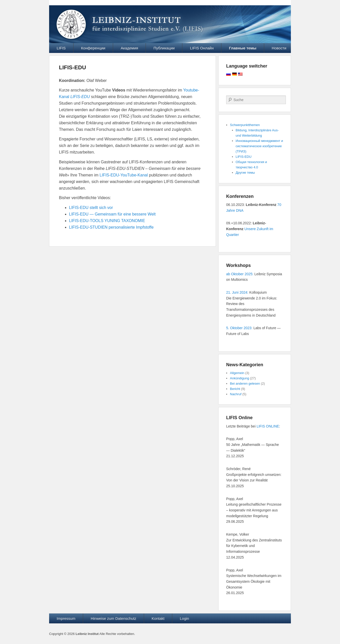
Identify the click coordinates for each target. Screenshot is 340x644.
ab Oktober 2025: (240, 274)
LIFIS (61, 48)
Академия (129, 48)
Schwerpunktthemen (245, 125)
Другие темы (245, 173)
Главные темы (243, 48)
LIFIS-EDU (73, 67)
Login (184, 618)
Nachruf (236, 394)
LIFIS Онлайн (202, 48)
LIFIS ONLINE (268, 426)
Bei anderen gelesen (245, 384)
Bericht (235, 389)
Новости (279, 48)
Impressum (66, 618)
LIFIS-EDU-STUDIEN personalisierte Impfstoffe (111, 227)
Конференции (93, 48)
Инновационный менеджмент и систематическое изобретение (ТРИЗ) (259, 146)
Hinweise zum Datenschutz (113, 618)
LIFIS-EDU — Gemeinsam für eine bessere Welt (112, 214)
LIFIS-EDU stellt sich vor (91, 208)
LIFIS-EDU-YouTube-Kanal (124, 175)
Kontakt (158, 618)
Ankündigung (240, 378)
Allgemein (237, 373)
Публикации (164, 48)
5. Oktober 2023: (239, 328)
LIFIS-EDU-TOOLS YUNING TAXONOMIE (107, 221)
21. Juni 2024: (237, 292)
